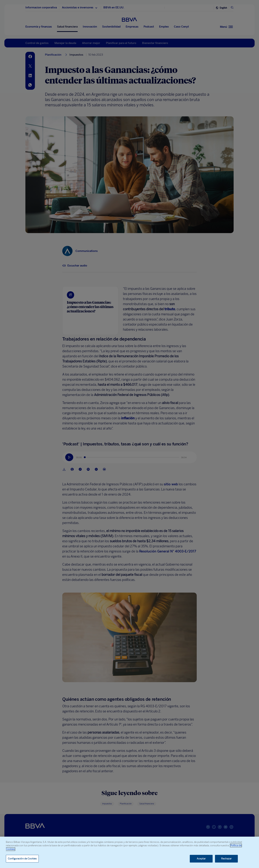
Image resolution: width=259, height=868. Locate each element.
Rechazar (226, 859)
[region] (129, 852)
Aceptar (201, 859)
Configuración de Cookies (22, 859)
